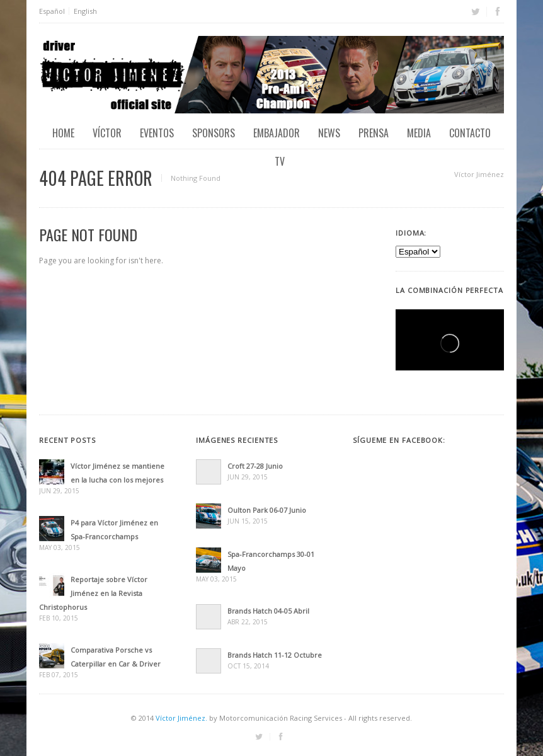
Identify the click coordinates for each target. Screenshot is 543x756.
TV (280, 161)
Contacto (470, 133)
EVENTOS (157, 133)
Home (63, 133)
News (329, 133)
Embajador (277, 133)
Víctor (107, 133)
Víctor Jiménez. (181, 718)
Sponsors (214, 133)
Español (52, 11)
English (85, 11)
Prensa (374, 133)
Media (419, 133)
